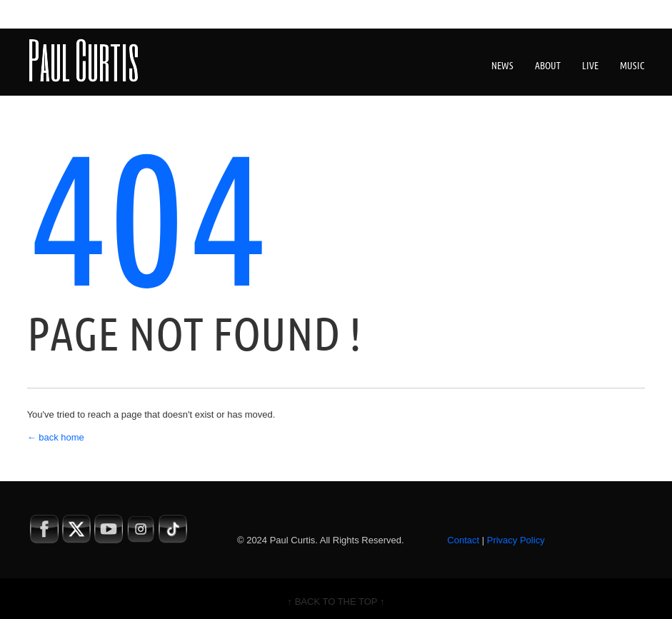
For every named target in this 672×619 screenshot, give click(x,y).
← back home (56, 437)
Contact (463, 540)
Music (632, 66)
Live (590, 66)
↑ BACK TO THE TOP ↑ (336, 602)
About (548, 66)
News (502, 66)
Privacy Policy (516, 540)
